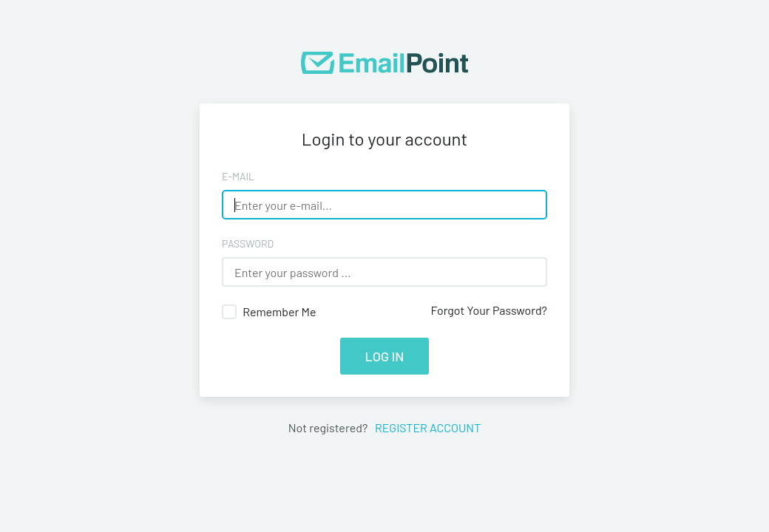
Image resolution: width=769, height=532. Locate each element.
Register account (425, 427)
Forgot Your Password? (489, 310)
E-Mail (238, 176)
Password (248, 243)
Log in (385, 356)
